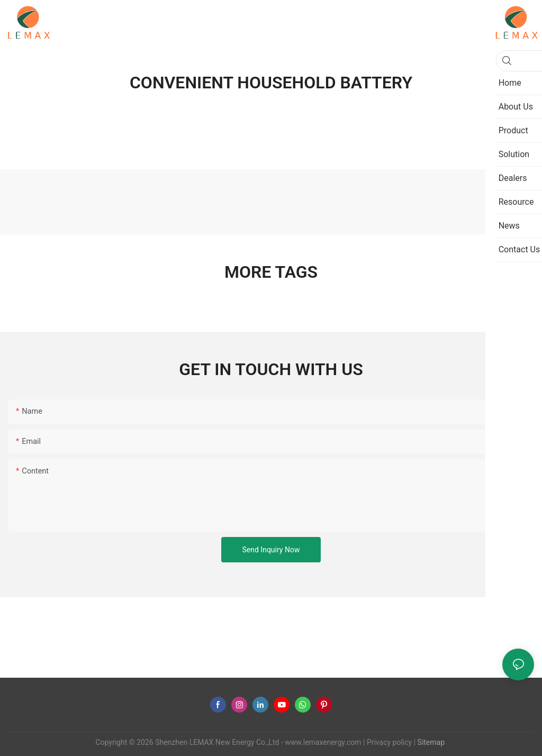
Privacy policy (389, 742)
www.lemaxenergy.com (323, 742)
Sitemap (430, 742)
